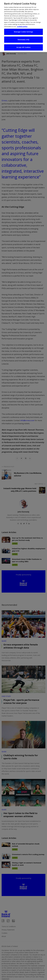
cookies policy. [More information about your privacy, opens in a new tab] (22, 26)
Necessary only (23, 39)
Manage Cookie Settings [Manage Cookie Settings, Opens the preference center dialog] (23, 31)
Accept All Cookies (23, 47)
